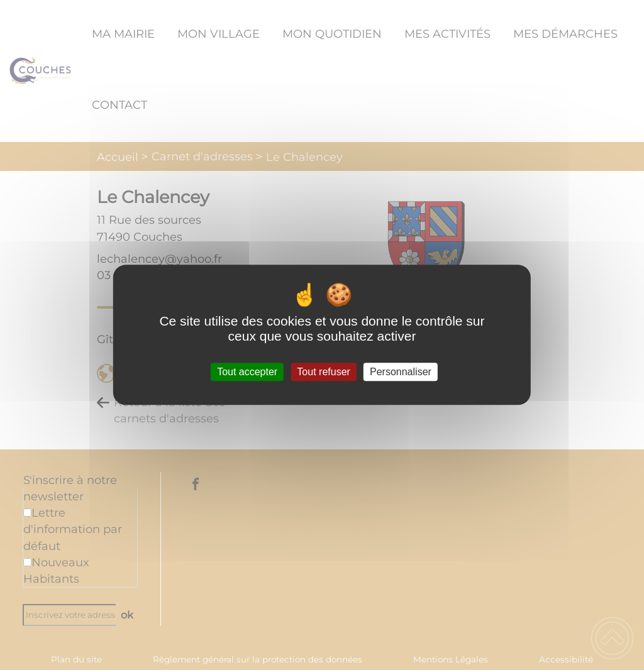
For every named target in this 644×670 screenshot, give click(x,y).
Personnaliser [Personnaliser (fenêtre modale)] (401, 372)
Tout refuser (323, 372)
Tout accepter (247, 372)
